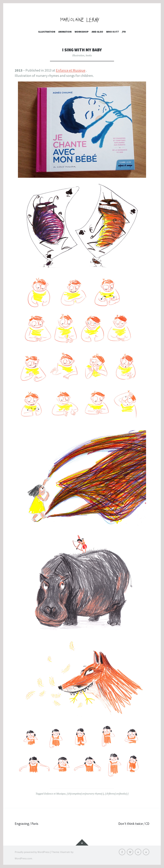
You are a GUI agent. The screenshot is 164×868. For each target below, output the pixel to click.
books (89, 55)
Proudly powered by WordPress (32, 852)
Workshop (82, 32)
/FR (124, 32)
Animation (65, 32)
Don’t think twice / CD (133, 824)
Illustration (47, 32)
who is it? (113, 32)
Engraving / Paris (27, 824)
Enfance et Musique (71, 70)
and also (97, 32)
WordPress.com (23, 858)
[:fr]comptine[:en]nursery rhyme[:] (85, 794)
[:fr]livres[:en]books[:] (117, 794)
